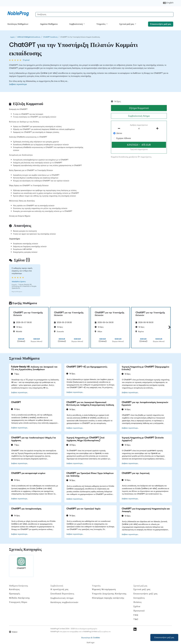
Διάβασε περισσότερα (18, 84)
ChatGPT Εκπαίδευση (50, 37)
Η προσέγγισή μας (60, 589)
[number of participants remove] (120, 128)
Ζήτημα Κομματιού (139, 108)
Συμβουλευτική (76, 24)
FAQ (136, 615)
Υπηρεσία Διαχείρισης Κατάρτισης (109, 594)
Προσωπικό (139, 611)
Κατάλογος (14, 589)
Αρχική (12, 37)
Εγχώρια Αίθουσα (124, 138)
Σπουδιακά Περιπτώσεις (62, 594)
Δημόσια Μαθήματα (49, 24)
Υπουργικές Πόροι (18, 602)
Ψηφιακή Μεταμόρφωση (104, 589)
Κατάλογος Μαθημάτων (18, 24)
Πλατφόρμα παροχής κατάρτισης (108, 598)
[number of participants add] (158, 128)
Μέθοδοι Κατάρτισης (19, 598)
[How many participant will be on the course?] (139, 129)
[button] (169, 327)
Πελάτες (138, 602)
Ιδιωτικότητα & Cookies (90, 638)
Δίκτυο (119, 133)
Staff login (91, 643)
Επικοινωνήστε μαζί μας (164, 637)
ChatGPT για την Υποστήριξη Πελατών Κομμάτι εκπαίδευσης (80, 37)
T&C (136, 619)
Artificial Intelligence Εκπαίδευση (29, 37)
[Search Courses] (104, 14)
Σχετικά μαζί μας (127, 24)
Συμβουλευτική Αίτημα (139, 116)
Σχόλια (137, 606)
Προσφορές (15, 594)
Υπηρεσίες (101, 24)
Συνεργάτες (139, 598)
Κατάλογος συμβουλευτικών (64, 602)
